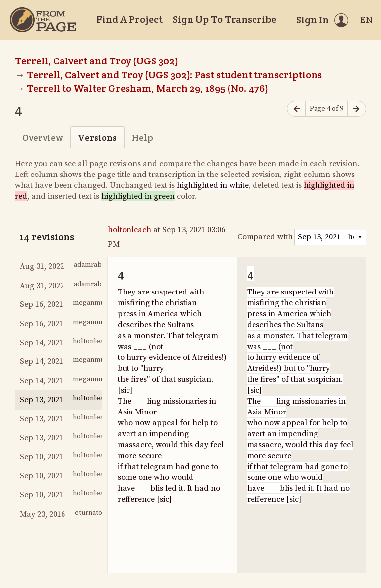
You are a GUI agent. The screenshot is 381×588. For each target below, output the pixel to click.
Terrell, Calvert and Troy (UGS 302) (96, 61)
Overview (42, 138)
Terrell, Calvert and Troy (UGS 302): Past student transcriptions (174, 75)
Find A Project (129, 19)
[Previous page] (296, 109)
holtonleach (129, 230)
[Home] (43, 20)
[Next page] (357, 109)
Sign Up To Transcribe (224, 19)
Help (143, 138)
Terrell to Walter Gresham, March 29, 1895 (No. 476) (148, 88)
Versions (97, 138)
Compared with (265, 237)
